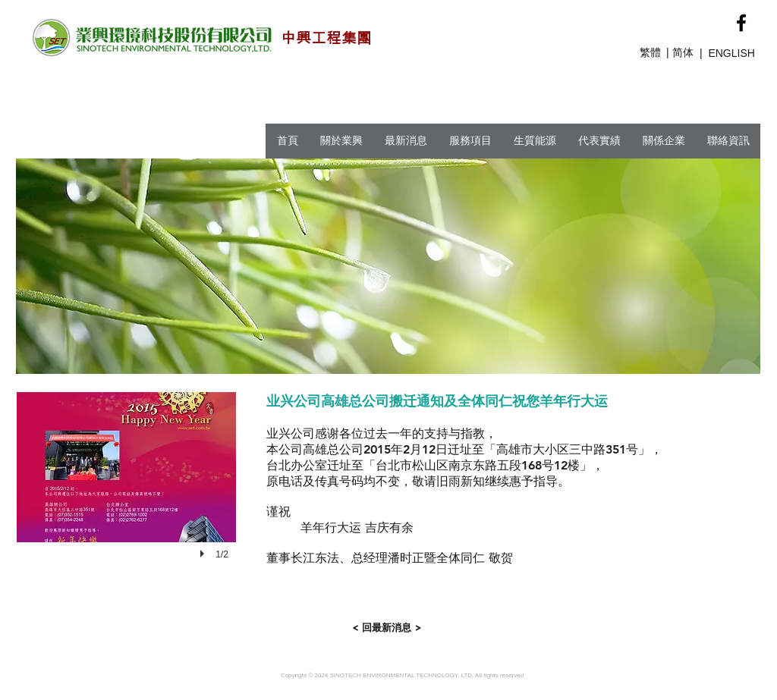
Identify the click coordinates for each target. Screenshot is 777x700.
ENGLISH (731, 53)
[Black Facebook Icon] (741, 23)
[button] (126, 494)
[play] (204, 554)
